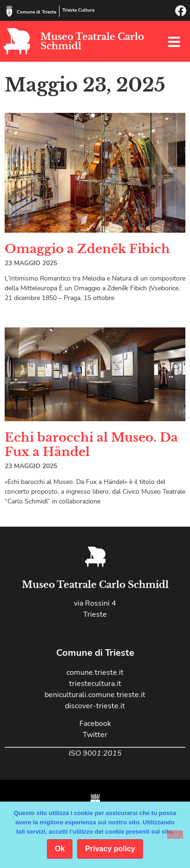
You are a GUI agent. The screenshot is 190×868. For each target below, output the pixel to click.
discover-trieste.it (95, 706)
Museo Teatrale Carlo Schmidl (92, 41)
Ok (60, 849)
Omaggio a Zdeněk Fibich (87, 249)
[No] (175, 835)
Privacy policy (110, 849)
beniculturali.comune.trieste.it (95, 695)
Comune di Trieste (36, 12)
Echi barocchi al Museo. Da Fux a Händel (91, 445)
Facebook (95, 724)
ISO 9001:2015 (95, 753)
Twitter (95, 735)
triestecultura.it (95, 684)
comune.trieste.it (95, 672)
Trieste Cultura (78, 10)
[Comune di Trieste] (9, 11)
